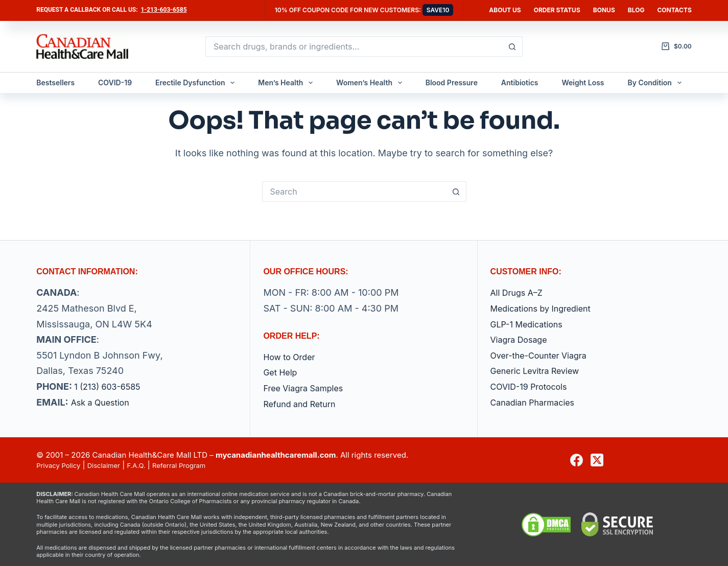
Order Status (557, 10)
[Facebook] (577, 460)
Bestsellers (55, 82)
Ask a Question (104, 402)
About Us (505, 10)
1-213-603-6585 (164, 10)
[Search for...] (354, 46)
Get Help (282, 372)
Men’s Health (287, 83)
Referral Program (198, 465)
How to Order (292, 357)
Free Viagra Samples (308, 388)
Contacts (674, 10)
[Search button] (512, 46)
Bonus (604, 10)
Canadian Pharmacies (538, 402)
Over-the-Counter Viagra (545, 355)
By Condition (656, 83)
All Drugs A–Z (520, 292)
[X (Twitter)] (597, 460)
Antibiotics (520, 82)
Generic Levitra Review (540, 371)
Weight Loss (583, 82)
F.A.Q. (149, 465)
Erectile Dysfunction (197, 83)
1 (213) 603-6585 (111, 386)
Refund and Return (304, 404)
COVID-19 (115, 82)
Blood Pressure (452, 82)
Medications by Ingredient (547, 308)
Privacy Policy (62, 465)
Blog (636, 10)
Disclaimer (113, 465)
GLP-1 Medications (531, 324)
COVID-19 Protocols (534, 386)
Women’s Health (371, 83)
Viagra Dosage (522, 339)
